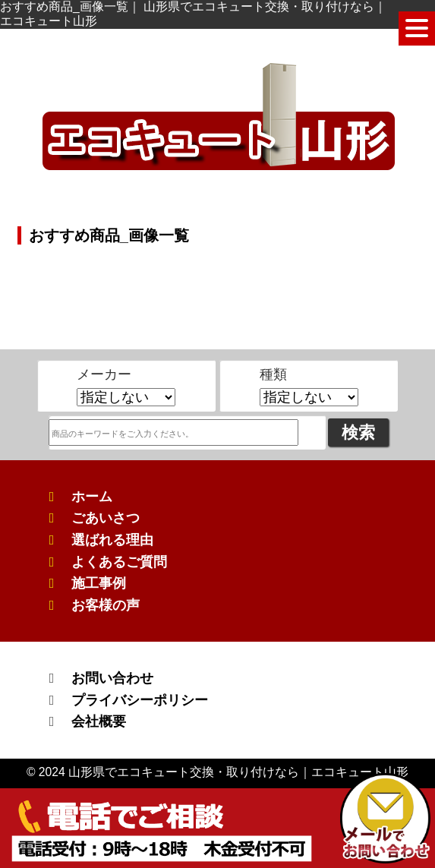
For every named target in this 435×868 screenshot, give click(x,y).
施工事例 (99, 583)
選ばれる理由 (112, 540)
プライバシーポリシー (140, 700)
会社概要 (99, 721)
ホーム (92, 497)
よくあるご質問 (119, 562)
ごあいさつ (106, 518)
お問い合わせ (112, 678)
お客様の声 (106, 605)
